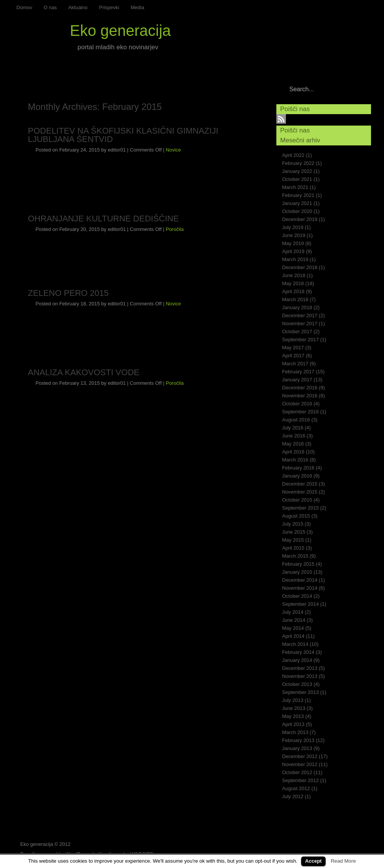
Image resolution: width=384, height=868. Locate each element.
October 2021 (297, 179)
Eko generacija (120, 31)
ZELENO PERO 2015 (68, 293)
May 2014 (293, 628)
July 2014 (293, 612)
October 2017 (297, 332)
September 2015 (300, 508)
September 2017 (300, 340)
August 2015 (296, 516)
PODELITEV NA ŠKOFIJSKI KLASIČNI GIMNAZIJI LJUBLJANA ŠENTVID (123, 135)
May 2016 (293, 444)
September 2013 (300, 692)
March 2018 (295, 299)
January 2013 (297, 748)
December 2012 (300, 756)
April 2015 (293, 548)
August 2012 (296, 788)
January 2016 (297, 476)
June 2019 (294, 235)
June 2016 (294, 436)
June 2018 (294, 275)
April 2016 (293, 452)
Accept (313, 861)
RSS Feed (373, 9)
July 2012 (293, 796)
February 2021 (298, 195)
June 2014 (294, 620)
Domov (24, 7)
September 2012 (300, 780)
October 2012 (297, 772)
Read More (343, 861)
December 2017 (300, 315)
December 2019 (300, 219)
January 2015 (297, 572)
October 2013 (297, 684)
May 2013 (293, 716)
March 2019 (295, 259)
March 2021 (295, 187)
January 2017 (297, 380)
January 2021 (297, 203)
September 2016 (300, 412)
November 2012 (300, 764)
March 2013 (295, 732)
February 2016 (298, 468)
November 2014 (300, 588)
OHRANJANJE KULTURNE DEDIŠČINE (103, 219)
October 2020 (297, 211)
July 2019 (293, 227)
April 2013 (293, 724)
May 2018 (293, 283)
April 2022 (293, 155)
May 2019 (293, 243)
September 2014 (300, 604)
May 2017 (293, 348)
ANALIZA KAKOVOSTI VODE (84, 372)
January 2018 (297, 307)
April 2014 (293, 636)
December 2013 (300, 668)
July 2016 (293, 428)
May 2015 (293, 540)
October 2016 (297, 404)
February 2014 (298, 652)
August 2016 (296, 420)
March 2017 (295, 364)
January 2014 (297, 660)
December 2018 (300, 267)
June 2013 (294, 708)
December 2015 (300, 484)
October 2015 (297, 500)
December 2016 (300, 388)
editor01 (117, 150)
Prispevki (109, 7)
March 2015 (295, 556)
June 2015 (294, 532)
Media (137, 7)
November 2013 (300, 676)
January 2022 (297, 171)
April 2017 (293, 356)
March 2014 (295, 644)
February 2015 (298, 564)
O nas (50, 7)
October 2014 (297, 596)
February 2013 (298, 740)
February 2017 (298, 372)
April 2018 (293, 291)
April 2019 (293, 251)
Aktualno (78, 7)
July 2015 (293, 524)
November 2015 (300, 492)
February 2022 (298, 163)
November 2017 (300, 323)
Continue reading (227, 181)
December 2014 (300, 580)
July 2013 (293, 700)
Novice (173, 150)
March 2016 (295, 460)
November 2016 (300, 396)
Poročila (175, 229)
